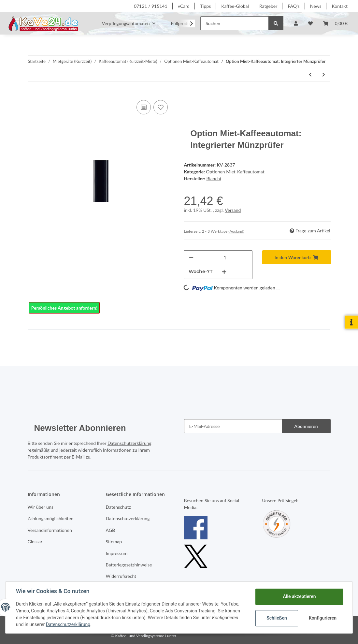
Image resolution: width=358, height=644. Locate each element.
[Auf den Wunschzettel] (161, 107)
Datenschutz (118, 507)
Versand (233, 210)
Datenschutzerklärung (129, 443)
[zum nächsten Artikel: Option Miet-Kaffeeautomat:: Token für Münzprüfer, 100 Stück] (324, 74)
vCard (184, 6)
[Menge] (225, 258)
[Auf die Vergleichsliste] (144, 107)
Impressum (117, 553)
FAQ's (294, 6)
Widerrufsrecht (121, 576)
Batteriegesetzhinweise (129, 565)
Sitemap (114, 542)
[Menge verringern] (191, 258)
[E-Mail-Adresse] (233, 426)
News (316, 6)
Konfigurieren (323, 618)
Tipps (205, 6)
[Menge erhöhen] (224, 272)
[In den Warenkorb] (297, 257)
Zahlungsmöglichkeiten (51, 518)
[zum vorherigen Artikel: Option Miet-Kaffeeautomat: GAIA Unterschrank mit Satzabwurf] (310, 74)
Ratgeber (268, 6)
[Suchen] (235, 23)
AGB (111, 530)
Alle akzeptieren (299, 596)
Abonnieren (306, 426)
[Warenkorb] (335, 23)
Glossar (35, 542)
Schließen (277, 618)
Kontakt (340, 6)
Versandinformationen (50, 530)
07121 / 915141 (151, 6)
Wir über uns (41, 507)
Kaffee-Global (235, 6)
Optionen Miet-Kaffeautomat (235, 172)
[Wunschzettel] (310, 23)
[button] (296, 23)
